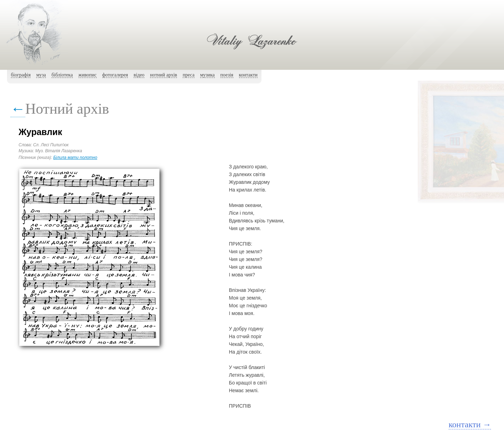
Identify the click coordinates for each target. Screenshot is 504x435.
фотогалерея (115, 75)
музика (207, 75)
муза (41, 75)
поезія (227, 75)
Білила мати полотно (75, 158)
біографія (21, 75)
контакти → (470, 424)
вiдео (139, 75)
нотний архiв (164, 75)
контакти (248, 75)
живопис (88, 75)
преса (189, 75)
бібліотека (62, 75)
